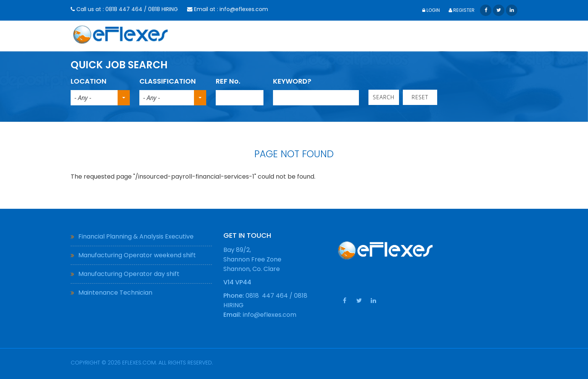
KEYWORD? (292, 81)
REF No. (228, 81)
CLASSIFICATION (168, 81)
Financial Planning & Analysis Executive (136, 236)
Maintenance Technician (115, 293)
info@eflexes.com (244, 9)
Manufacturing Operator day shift (129, 274)
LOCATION (89, 81)
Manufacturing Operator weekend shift (137, 255)
